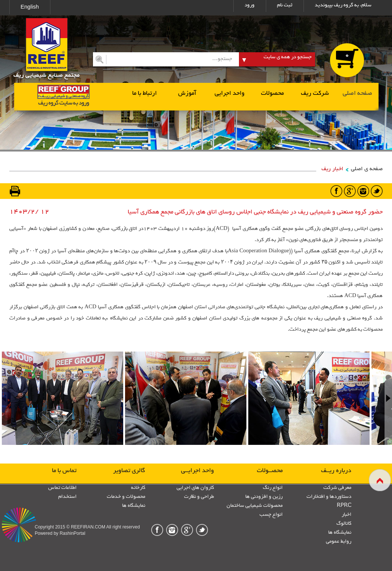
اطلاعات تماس (62, 488)
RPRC (344, 506)
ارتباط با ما (144, 94)
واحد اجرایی (230, 94)
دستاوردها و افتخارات (329, 497)
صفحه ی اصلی (367, 169)
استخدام (67, 497)
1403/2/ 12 (29, 212)
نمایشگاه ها (340, 533)
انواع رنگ (273, 488)
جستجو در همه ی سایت (288, 57)
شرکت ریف (315, 94)
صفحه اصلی (357, 94)
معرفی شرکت (337, 488)
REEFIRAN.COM (88, 527)
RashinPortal (73, 533)
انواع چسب (271, 515)
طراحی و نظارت (199, 497)
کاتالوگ (344, 524)
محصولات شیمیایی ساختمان (255, 506)
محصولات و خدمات (126, 497)
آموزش (187, 94)
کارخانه (138, 488)
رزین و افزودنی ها (264, 497)
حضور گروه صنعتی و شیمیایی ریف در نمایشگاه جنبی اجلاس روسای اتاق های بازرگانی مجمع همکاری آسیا (255, 212)
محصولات (272, 94)
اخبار (346, 515)
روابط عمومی (339, 542)
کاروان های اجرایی (195, 488)
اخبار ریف (332, 169)
